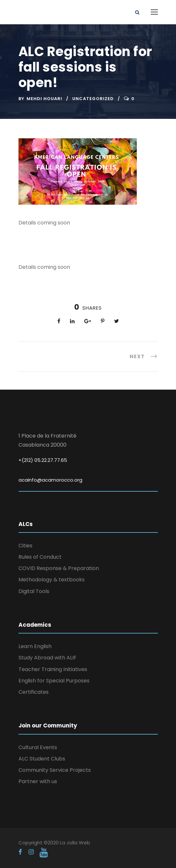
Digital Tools (34, 591)
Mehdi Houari (44, 99)
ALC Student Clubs (42, 759)
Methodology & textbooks (52, 580)
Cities (25, 546)
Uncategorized (93, 99)
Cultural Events (38, 747)
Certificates (34, 692)
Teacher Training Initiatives (53, 669)
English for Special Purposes (54, 681)
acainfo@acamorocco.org (50, 480)
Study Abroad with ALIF (47, 658)
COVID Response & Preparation (59, 568)
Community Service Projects (55, 770)
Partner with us (38, 781)
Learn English (35, 646)
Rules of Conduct (40, 557)
